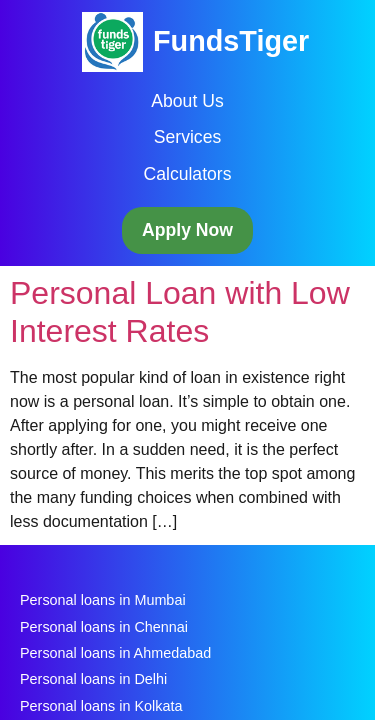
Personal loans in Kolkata (101, 706)
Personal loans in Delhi (93, 679)
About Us (187, 101)
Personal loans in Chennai (104, 627)
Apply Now (187, 230)
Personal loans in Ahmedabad (115, 653)
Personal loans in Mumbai (103, 600)
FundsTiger (231, 41)
